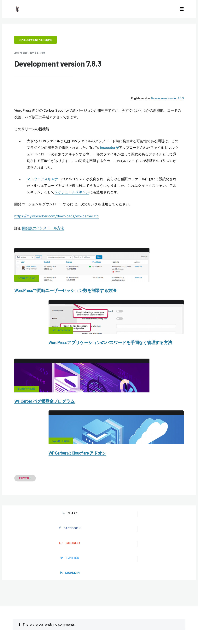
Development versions (38, 39)
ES (168, 621)
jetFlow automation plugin (141, 621)
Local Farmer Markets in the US (129, 617)
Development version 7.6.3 (165, 97)
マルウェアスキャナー (46, 177)
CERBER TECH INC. (19, 604)
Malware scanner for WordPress (110, 604)
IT (189, 621)
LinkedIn (174, 411)
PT (99, 624)
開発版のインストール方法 (46, 226)
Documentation (72, 604)
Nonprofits (130, 610)
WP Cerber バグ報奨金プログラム (47, 353)
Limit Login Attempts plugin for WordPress (80, 621)
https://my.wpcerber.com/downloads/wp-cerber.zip (59, 214)
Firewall (28, 377)
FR (172, 621)
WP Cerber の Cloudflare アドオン (134, 353)
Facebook (61, 411)
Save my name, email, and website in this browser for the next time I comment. (128, 549)
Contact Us (47, 604)
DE (163, 621)
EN (159, 621)
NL (181, 621)
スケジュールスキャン (81, 190)
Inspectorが (119, 146)
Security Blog (29, 276)
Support (110, 610)
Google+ (99, 411)
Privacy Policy (88, 610)
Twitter (137, 411)
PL (185, 621)
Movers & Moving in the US (86, 617)
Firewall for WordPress (152, 604)
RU (176, 621)
